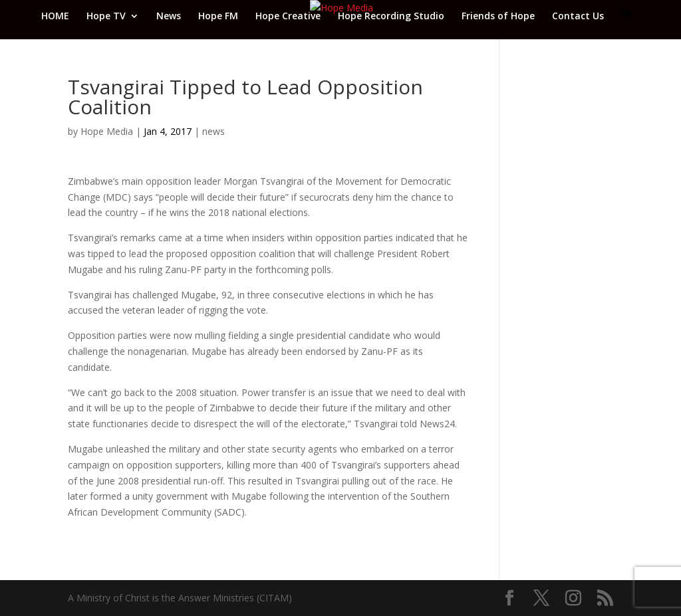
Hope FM (218, 17)
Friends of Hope (498, 17)
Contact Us (578, 17)
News (169, 17)
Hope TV (106, 17)
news (213, 131)
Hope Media (107, 131)
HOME (55, 17)
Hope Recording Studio (391, 17)
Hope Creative (288, 17)
